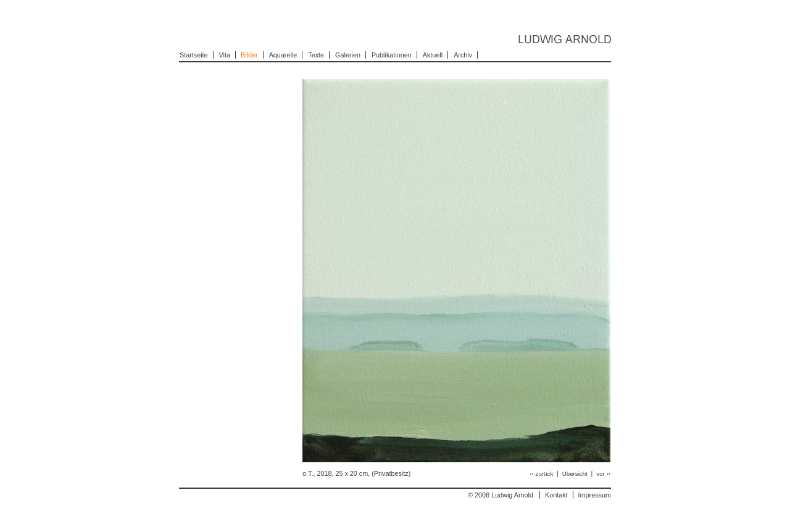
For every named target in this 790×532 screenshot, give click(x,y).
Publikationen (392, 55)
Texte (316, 55)
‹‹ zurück (542, 474)
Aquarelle (283, 55)
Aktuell (433, 55)
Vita (225, 55)
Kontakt (556, 495)
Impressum (595, 495)
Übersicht (576, 474)
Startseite (194, 55)
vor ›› (603, 474)
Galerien (348, 55)
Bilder (249, 55)
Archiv (463, 55)
